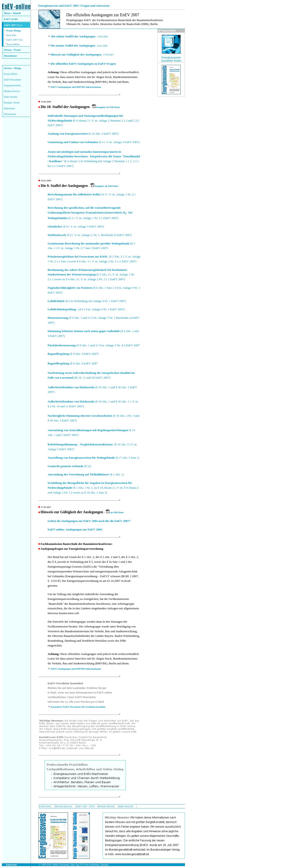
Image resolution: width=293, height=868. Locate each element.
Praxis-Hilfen (13, 44)
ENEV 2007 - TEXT (85, 806)
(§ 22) (69, 466)
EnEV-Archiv (11, 97)
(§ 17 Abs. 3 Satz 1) (93, 458)
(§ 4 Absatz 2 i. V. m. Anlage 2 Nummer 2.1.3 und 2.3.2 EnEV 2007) (93, 121)
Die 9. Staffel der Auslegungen (64, 186)
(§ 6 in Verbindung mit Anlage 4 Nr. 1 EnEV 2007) (87, 301)
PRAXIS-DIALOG (64, 806)
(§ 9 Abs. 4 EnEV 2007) (73, 354)
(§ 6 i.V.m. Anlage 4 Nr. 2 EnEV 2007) (86, 309)
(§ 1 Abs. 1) (86, 474)
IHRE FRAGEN (126, 806)
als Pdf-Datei (115, 512)
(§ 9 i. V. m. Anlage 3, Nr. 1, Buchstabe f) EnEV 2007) (90, 235)
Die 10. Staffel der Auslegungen (65, 107)
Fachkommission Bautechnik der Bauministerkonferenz (76, 544)
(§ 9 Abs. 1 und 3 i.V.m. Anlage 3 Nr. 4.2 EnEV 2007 (94, 345)
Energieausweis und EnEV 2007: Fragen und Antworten (74, 6)
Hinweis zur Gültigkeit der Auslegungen (72, 512)
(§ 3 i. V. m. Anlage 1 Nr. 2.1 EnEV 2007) (90, 213)
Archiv (15, 19)
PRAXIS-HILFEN (106, 806)
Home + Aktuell (12, 13)
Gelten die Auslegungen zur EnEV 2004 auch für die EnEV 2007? (89, 521)
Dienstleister (11, 56)
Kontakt (8, 103)
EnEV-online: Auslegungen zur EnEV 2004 (75, 529)
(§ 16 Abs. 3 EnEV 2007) (83, 134)
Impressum (9, 108)
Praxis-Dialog (14, 31)
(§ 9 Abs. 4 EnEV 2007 (73, 363)
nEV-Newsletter (13, 80)
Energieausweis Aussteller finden (171, 59)
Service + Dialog (13, 68)
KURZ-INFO (45, 806)
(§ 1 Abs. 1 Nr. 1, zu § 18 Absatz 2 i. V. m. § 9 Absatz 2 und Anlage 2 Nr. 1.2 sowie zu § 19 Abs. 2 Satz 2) (93, 488)
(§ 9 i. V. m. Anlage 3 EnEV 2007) (94, 142)
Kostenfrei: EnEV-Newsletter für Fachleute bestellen (78, 707)
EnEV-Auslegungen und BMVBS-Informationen (76, 87)
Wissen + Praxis (12, 50)
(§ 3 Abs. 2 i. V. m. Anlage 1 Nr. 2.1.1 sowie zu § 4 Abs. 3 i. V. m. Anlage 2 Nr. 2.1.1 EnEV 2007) (91, 275)
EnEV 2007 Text (15, 40)
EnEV (8, 19)
